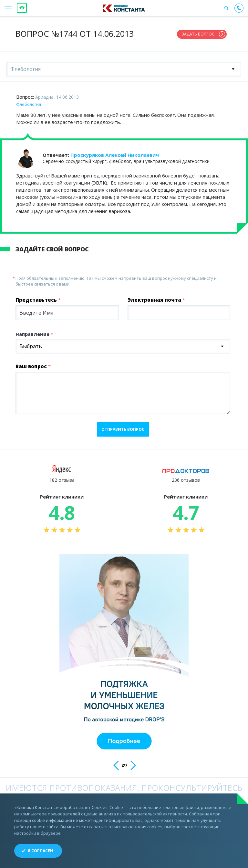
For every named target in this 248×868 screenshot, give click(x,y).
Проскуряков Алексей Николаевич (115, 154)
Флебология (29, 104)
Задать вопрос (198, 34)
